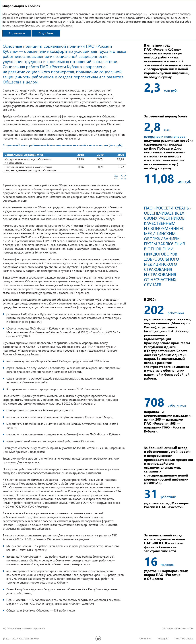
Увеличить (124, 177)
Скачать (116, 177)
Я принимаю (17, 33)
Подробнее (46, 33)
